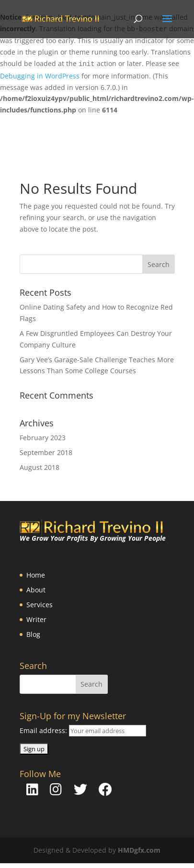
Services (40, 605)
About (36, 590)
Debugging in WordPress (40, 76)
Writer (36, 619)
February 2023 (43, 438)
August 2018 (40, 467)
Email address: (44, 730)
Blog (33, 634)
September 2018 (46, 452)
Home (36, 575)
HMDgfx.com (139, 850)
